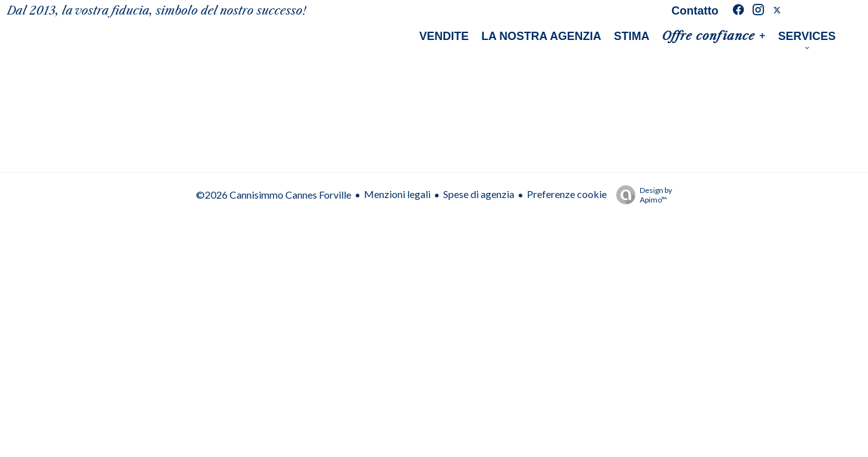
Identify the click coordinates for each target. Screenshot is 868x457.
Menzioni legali (397, 194)
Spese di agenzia (479, 194)
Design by (641, 195)
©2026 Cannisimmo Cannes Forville (274, 195)
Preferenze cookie (567, 194)
